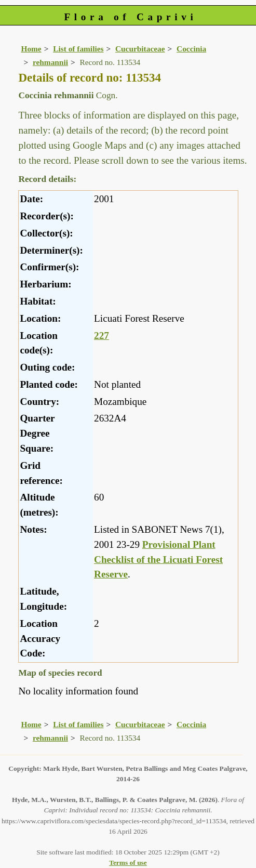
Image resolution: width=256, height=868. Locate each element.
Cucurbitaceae (140, 49)
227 (102, 336)
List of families (78, 49)
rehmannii (50, 62)
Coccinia (191, 49)
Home (31, 49)
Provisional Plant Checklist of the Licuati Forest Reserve (158, 560)
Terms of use (128, 863)
